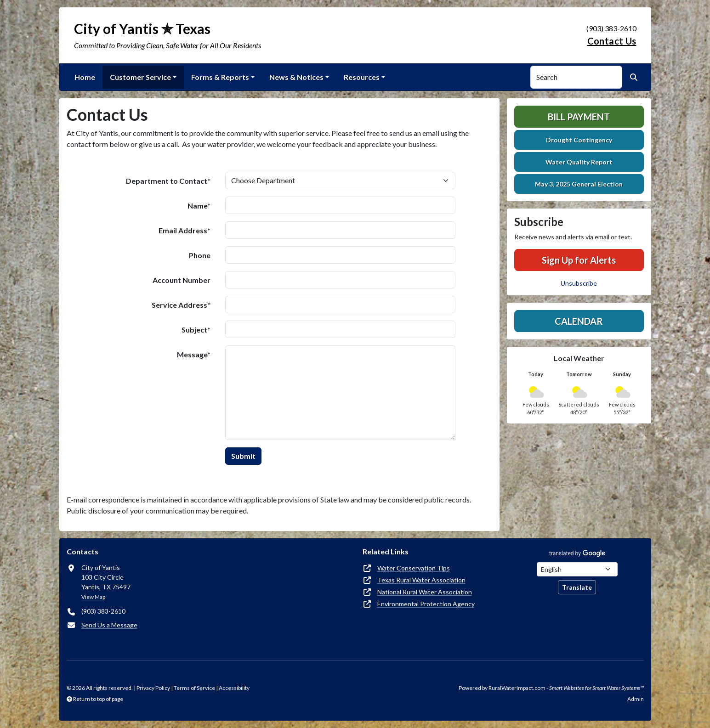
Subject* (196, 330)
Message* (194, 354)
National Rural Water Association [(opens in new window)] (425, 592)
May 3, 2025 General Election (579, 184)
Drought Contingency (579, 140)
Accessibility (234, 688)
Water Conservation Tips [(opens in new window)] (414, 568)
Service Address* (181, 305)
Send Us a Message (109, 625)
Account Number (182, 280)
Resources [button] (362, 77)
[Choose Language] (577, 569)
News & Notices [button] (296, 77)
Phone (200, 255)
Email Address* (185, 230)
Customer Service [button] (140, 77)
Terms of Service (194, 688)
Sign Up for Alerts (579, 260)
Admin (636, 699)
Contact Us (612, 41)
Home (85, 77)
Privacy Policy (153, 688)
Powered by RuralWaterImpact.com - (551, 688)
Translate (577, 587)
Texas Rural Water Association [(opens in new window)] (421, 580)
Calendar (579, 321)
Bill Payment (579, 117)
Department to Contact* (168, 181)
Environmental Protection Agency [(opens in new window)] (426, 604)
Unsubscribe (579, 283)
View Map (93, 597)
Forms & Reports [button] (220, 77)
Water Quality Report (579, 162)
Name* (199, 206)
